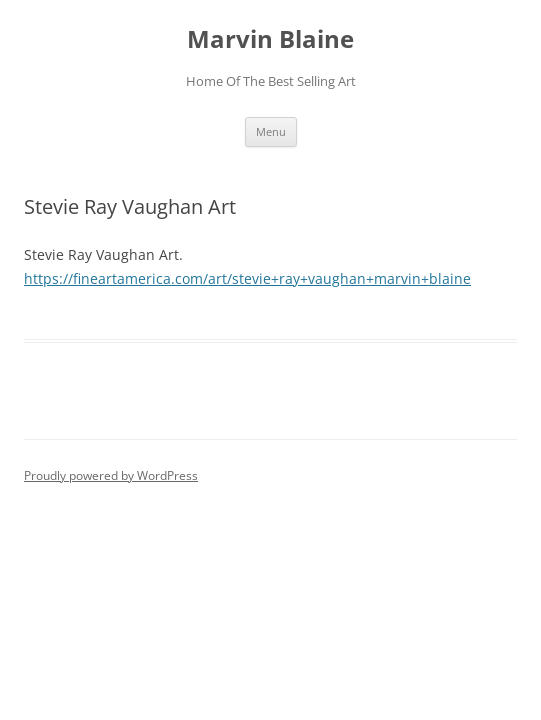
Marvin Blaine (270, 39)
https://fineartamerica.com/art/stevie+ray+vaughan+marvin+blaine (247, 278)
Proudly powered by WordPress (111, 475)
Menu (271, 131)
